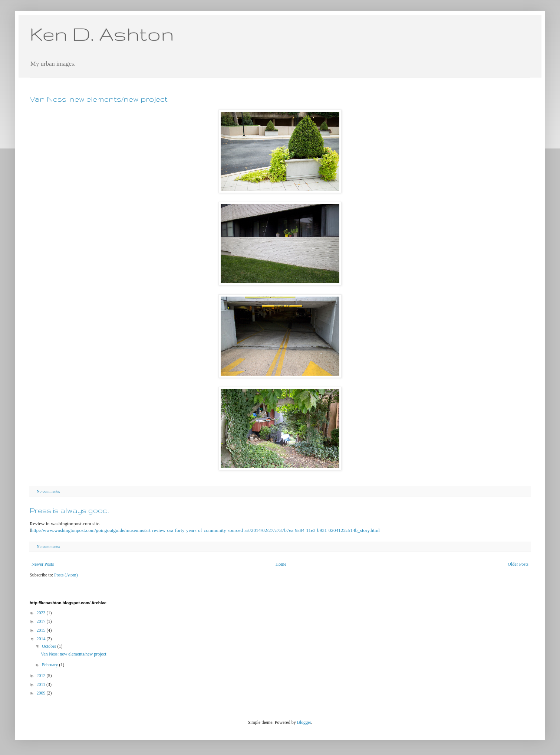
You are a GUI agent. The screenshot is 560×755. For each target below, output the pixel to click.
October (50, 646)
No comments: (49, 491)
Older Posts (518, 564)
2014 (42, 639)
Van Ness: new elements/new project (99, 99)
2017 (42, 621)
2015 (42, 630)
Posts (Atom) (66, 575)
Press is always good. (69, 510)
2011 (42, 684)
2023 (42, 613)
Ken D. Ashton (102, 34)
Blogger (304, 722)
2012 (42, 676)
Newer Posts (43, 564)
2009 (42, 693)
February (50, 665)
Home (281, 564)
